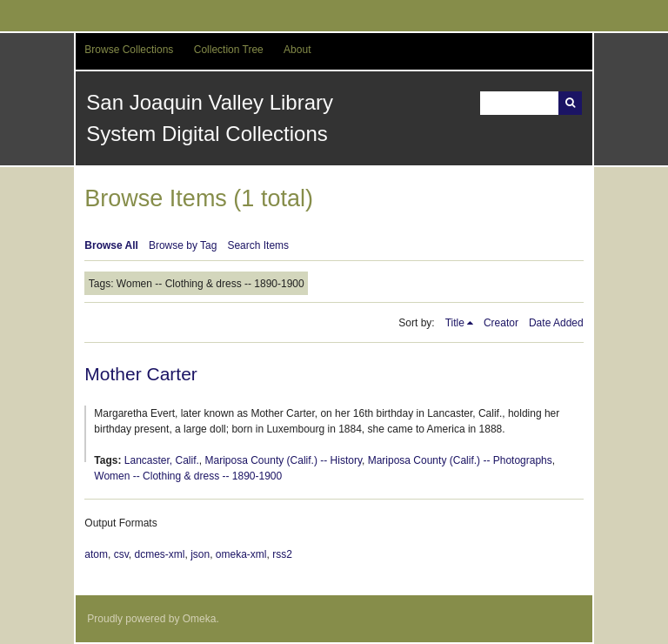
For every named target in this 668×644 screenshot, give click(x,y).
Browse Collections (129, 50)
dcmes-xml (159, 554)
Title (455, 323)
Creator (501, 323)
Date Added (556, 323)
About (297, 50)
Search (570, 103)
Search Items (258, 245)
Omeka (200, 619)
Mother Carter (141, 374)
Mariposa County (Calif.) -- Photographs (460, 460)
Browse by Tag (183, 245)
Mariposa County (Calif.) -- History (284, 460)
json (200, 554)
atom (96, 554)
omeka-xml (241, 554)
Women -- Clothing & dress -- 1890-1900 (188, 476)
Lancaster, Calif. (162, 460)
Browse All (111, 245)
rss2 (282, 554)
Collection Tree (229, 50)
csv (121, 554)
